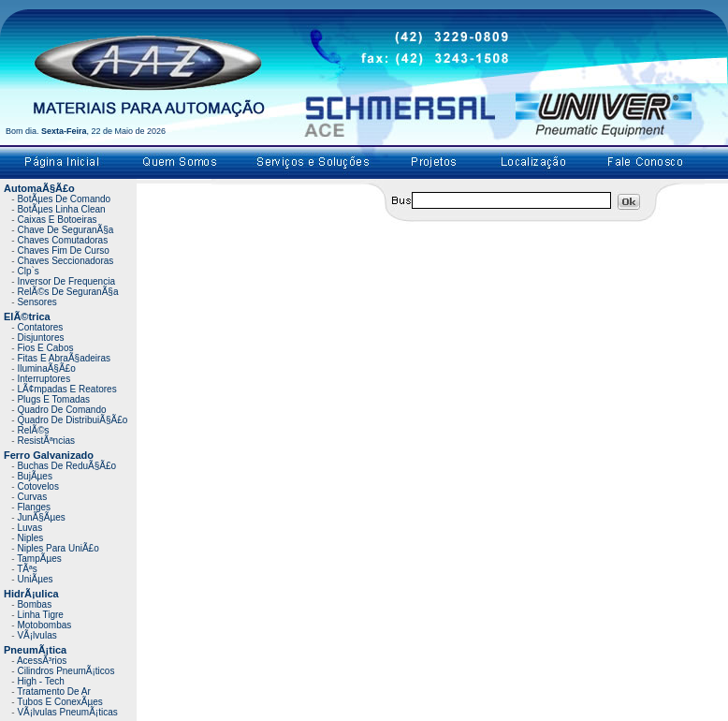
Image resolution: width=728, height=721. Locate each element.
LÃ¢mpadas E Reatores (66, 389)
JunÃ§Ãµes (41, 517)
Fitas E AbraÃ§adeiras (64, 358)
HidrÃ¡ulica (31, 594)
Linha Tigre (40, 615)
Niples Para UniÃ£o (58, 548)
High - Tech (40, 681)
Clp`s (28, 271)
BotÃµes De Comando (64, 199)
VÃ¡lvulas (36, 635)
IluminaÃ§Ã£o (46, 368)
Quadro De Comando (61, 410)
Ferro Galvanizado (49, 455)
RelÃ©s (33, 430)
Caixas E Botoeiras (57, 220)
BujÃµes (34, 476)
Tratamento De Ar (54, 692)
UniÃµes (35, 579)
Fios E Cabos (45, 348)
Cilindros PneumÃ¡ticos (66, 671)
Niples (30, 538)
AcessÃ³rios (42, 661)
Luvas (29, 528)
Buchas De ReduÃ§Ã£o (66, 466)
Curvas (32, 497)
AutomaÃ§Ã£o (39, 188)
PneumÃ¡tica (35, 650)
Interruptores (44, 379)
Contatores (40, 327)
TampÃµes (39, 559)
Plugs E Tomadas (53, 399)
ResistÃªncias (46, 441)
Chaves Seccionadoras (65, 261)
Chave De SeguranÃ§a (65, 230)
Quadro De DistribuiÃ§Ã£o (72, 420)
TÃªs (27, 569)
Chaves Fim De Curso (63, 250)
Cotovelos (37, 486)
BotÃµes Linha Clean (61, 209)
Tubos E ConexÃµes (60, 702)
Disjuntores (40, 338)
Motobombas (44, 625)
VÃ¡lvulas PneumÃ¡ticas (67, 712)
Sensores (36, 302)
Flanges (34, 507)
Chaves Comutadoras (62, 240)
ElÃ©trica (27, 316)
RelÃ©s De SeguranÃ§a (67, 292)
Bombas (34, 604)
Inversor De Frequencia (66, 281)
